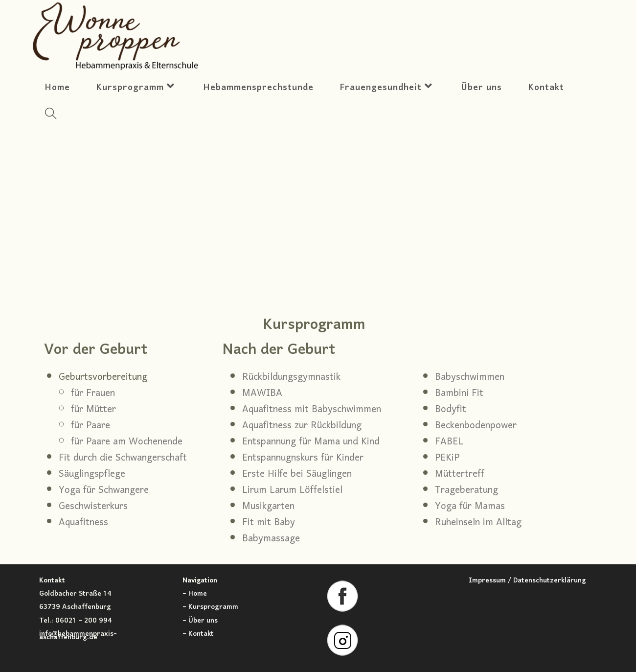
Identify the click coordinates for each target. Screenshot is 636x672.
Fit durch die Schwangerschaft (123, 458)
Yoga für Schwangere (104, 490)
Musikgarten (268, 507)
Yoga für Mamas (470, 507)
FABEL (449, 442)
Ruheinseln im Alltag (478, 523)
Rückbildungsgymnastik (291, 377)
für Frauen (93, 394)
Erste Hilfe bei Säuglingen (297, 474)
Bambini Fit (459, 394)
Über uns (203, 621)
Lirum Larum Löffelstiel (292, 490)
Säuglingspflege (92, 474)
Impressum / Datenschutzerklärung (527, 581)
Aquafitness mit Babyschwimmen (312, 410)
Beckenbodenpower (476, 426)
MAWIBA (262, 394)
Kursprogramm (213, 607)
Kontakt (201, 634)
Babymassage (271, 539)
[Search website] (51, 116)
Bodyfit (451, 410)
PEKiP (447, 458)
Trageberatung (466, 490)
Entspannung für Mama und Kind (311, 442)
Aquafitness (83, 523)
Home (198, 594)
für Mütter (93, 410)
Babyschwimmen (470, 377)
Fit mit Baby (269, 523)
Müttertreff (460, 474)
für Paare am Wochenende (127, 442)
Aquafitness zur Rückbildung (302, 426)
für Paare (91, 426)
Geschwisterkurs (93, 507)
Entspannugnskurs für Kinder (303, 458)
